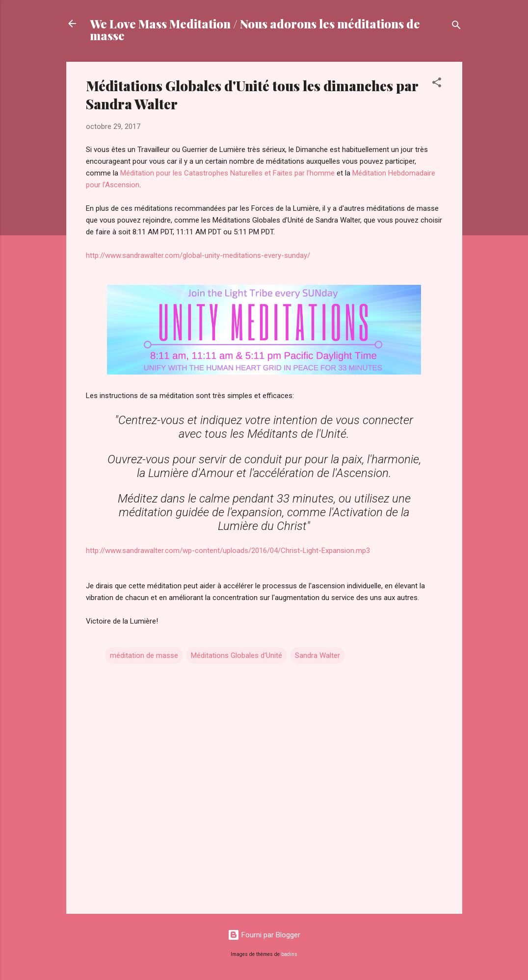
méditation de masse (144, 655)
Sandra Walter (317, 655)
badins (289, 954)
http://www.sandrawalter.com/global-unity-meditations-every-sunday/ (198, 255)
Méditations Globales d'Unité (237, 655)
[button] (437, 84)
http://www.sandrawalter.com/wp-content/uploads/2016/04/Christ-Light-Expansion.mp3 (229, 551)
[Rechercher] (456, 27)
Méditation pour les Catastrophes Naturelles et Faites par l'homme (227, 173)
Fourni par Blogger (264, 935)
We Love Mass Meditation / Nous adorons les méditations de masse (255, 29)
